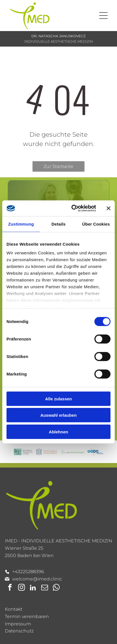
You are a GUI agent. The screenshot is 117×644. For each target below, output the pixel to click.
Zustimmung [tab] (21, 224)
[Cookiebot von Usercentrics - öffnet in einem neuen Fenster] (73, 208)
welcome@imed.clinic (37, 579)
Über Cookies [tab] (96, 224)
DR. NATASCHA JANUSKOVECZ (58, 36)
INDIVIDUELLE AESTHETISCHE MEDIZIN (59, 41)
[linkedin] (33, 588)
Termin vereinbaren (27, 616)
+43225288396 (28, 572)
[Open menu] (103, 16)
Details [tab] (58, 224)
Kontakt (14, 609)
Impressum (18, 624)
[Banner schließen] (109, 208)
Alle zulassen (58, 399)
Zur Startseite (58, 166)
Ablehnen (58, 432)
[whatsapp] (56, 588)
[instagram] (21, 588)
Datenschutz (19, 631)
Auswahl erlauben (58, 415)
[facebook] (10, 588)
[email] (45, 588)
